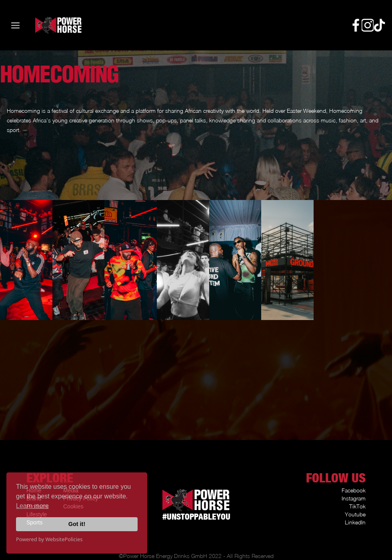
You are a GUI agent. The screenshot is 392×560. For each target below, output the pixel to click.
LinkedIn (355, 522)
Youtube (355, 514)
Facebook (354, 490)
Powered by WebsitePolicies (49, 539)
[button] (15, 25)
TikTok (357, 506)
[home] (46, 25)
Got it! (77, 524)
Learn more (32, 506)
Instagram (354, 498)
